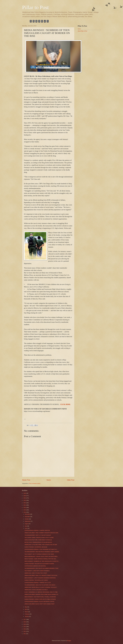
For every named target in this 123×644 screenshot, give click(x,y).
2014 (25, 627)
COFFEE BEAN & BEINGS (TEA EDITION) (35, 566)
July (26, 526)
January (27, 616)
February (27, 614)
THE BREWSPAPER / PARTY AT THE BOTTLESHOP (38, 535)
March (26, 612)
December (27, 514)
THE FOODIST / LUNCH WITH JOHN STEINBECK (37, 571)
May (26, 607)
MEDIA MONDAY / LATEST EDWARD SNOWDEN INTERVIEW (40, 578)
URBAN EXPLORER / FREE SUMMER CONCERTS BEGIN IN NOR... (42, 533)
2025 (25, 496)
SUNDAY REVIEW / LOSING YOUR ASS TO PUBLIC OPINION (40, 599)
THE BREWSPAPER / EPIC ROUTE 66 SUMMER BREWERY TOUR (41, 568)
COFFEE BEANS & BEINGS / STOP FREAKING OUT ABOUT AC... (41, 549)
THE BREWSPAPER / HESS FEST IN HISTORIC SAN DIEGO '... (40, 585)
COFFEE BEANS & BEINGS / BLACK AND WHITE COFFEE (39, 602)
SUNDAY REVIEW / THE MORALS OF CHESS (36, 580)
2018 (25, 512)
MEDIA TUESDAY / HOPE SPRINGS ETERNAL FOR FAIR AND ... (41, 559)
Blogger (69, 641)
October (27, 519)
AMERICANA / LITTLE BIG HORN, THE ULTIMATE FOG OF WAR (41, 545)
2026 (25, 493)
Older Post (71, 480)
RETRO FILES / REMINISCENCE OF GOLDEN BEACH (38, 542)
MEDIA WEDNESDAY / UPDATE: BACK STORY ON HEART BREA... (41, 557)
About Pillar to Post (82, 31)
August (27, 524)
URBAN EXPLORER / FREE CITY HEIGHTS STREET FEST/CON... (41, 575)
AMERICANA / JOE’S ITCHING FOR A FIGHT (36, 573)
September (28, 521)
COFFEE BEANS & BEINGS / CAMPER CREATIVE (37, 530)
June (26, 528)
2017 (25, 619)
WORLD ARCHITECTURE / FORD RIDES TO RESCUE (38, 540)
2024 (25, 498)
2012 (25, 631)
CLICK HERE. (65, 404)
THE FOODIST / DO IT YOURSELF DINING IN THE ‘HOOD (39, 554)
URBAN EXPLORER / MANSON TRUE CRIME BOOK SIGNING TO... (42, 594)
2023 (25, 500)
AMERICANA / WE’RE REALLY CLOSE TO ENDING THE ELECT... (41, 587)
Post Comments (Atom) (35, 483)
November (27, 517)
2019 (25, 510)
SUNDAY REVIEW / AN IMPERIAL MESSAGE (36, 547)
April (26, 609)
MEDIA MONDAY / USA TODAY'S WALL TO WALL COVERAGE (40, 597)
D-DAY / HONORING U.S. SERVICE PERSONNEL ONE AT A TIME (41, 592)
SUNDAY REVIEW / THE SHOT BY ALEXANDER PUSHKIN (39, 564)
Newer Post (26, 480)
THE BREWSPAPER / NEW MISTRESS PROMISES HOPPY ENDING (42, 552)
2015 (25, 624)
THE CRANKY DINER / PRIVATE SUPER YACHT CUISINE (39, 538)
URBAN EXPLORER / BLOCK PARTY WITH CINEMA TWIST (40, 604)
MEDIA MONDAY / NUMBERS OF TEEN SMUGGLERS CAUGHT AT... (42, 561)
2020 (25, 507)
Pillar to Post (35, 7)
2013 (25, 629)
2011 (25, 634)
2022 (25, 503)
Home (49, 480)
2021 (25, 505)
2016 (25, 622)
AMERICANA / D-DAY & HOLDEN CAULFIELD (36, 590)
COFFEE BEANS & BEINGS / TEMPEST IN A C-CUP (38, 583)
